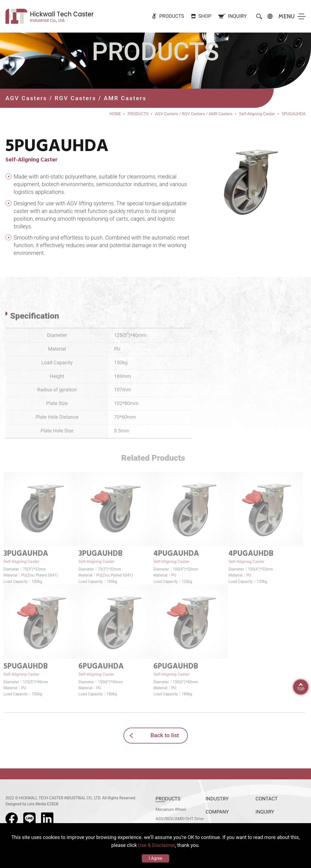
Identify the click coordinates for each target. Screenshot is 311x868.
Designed (13, 804)
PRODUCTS (168, 799)
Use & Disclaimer (157, 845)
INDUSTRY (217, 799)
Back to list (165, 735)
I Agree (155, 858)
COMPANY (217, 812)
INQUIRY (265, 812)
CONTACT (267, 799)
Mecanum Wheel (171, 809)
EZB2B (53, 804)
